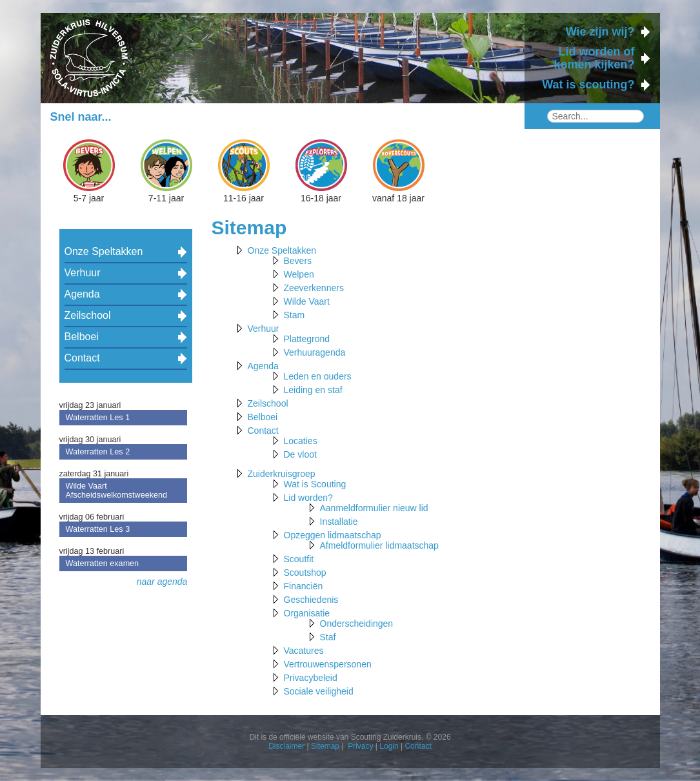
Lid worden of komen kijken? (594, 58)
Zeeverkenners (314, 288)
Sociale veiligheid (319, 691)
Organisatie (307, 613)
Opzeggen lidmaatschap (333, 535)
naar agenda (162, 582)
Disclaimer (286, 746)
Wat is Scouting (315, 484)
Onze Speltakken (104, 251)
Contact (82, 358)
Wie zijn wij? (600, 32)
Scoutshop (305, 573)
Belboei (82, 337)
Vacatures (304, 651)
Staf (328, 637)
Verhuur (83, 273)
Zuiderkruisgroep (282, 474)
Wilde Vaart (307, 301)
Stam (295, 315)
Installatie (339, 522)
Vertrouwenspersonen (328, 664)
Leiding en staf (313, 390)
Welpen (299, 274)
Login (389, 746)
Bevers (298, 261)
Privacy (360, 746)
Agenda (82, 294)
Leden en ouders (318, 376)
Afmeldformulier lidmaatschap (379, 545)
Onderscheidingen (357, 624)
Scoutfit (299, 559)
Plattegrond (307, 339)
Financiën (304, 586)
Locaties (301, 441)
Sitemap (325, 746)
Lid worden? (308, 498)
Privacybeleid (311, 678)
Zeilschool (88, 315)
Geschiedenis (311, 600)
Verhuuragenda (315, 352)
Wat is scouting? (588, 85)
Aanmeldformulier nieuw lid (374, 508)
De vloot (300, 454)
